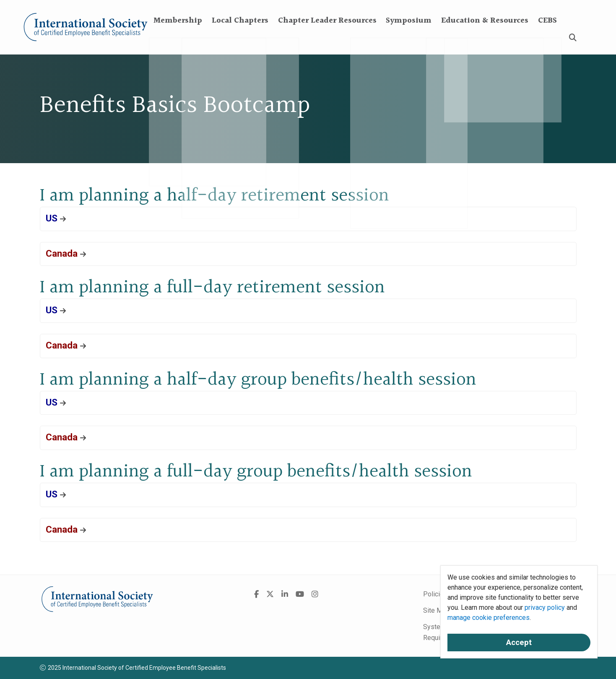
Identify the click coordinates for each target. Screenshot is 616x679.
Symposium (409, 38)
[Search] (573, 38)
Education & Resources (485, 38)
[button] (308, 219)
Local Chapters (240, 38)
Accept (519, 643)
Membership (178, 38)
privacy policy (545, 607)
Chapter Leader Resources (327, 38)
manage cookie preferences (489, 618)
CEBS (547, 38)
